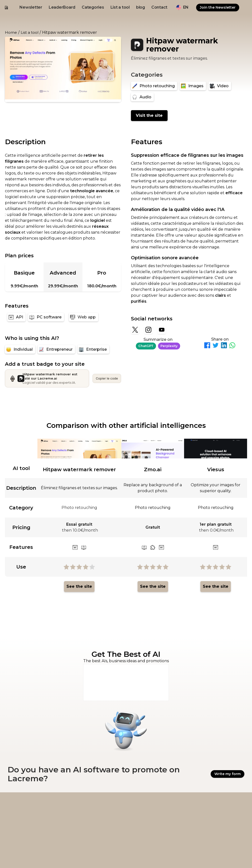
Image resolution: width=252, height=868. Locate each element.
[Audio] (142, 97)
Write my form (228, 774)
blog (141, 7)
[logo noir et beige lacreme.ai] (6, 8)
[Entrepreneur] (56, 349)
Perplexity (169, 346)
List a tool (120, 7)
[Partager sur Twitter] (216, 346)
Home (11, 32)
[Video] (220, 86)
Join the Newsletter (218, 7)
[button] (182, 7)
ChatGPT (146, 346)
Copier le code (107, 378)
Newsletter (31, 7)
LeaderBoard (62, 7)
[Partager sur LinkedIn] (224, 346)
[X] (135, 330)
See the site (79, 586)
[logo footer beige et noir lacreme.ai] (28, 807)
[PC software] (46, 317)
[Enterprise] (93, 349)
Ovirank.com (197, 856)
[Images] (193, 86)
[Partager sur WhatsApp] (232, 346)
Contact (159, 7)
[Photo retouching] (154, 86)
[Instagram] (148, 330)
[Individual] (20, 349)
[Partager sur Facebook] (207, 346)
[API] (16, 317)
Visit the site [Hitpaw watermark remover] (149, 115)
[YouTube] (162, 330)
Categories (93, 7)
